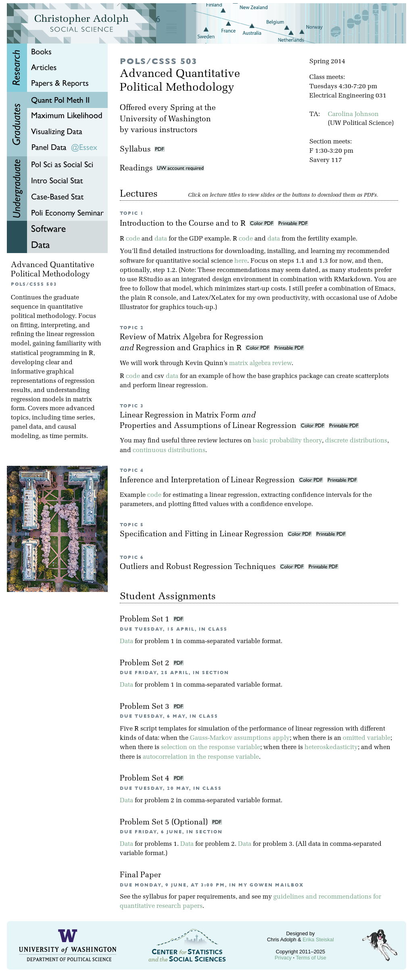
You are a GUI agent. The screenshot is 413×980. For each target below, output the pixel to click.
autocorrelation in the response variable (201, 757)
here (241, 261)
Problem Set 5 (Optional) (165, 823)
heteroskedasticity (331, 747)
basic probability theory (287, 441)
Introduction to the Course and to (184, 224)
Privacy (283, 958)
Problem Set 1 (146, 620)
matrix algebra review (260, 363)
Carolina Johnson (353, 114)
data (161, 239)
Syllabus (135, 150)
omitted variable (367, 738)
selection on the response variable (211, 747)
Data (126, 642)
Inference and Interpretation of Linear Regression (208, 481)
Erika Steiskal (318, 940)
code (133, 239)
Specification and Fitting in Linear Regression (203, 535)
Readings (162, 169)
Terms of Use (311, 958)
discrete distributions (356, 441)
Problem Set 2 (146, 663)
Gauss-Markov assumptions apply (240, 738)
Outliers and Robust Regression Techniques (199, 567)
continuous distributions (169, 451)
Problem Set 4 (146, 779)
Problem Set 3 (146, 707)
